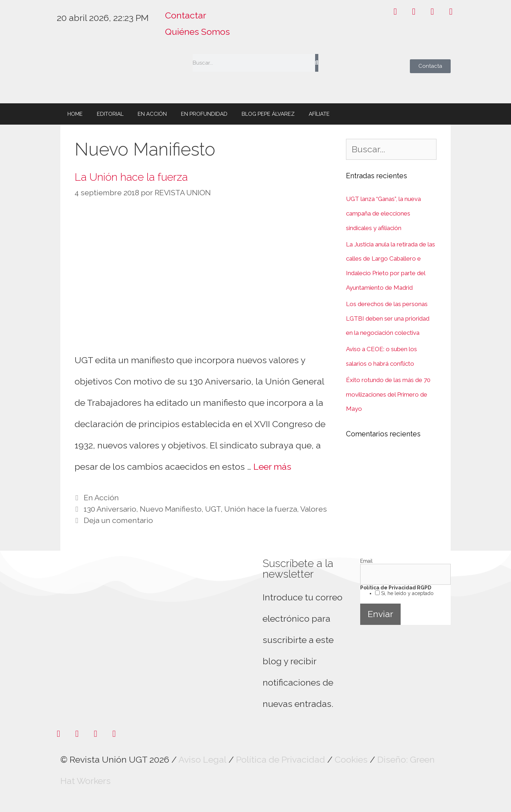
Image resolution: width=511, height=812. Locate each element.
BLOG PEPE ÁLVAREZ (268, 114)
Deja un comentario (118, 520)
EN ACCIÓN (152, 114)
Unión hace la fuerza (261, 509)
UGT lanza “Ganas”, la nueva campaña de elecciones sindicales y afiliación (383, 213)
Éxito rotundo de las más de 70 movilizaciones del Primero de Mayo (388, 394)
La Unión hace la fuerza (131, 177)
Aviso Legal (202, 759)
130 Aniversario (110, 509)
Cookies (351, 759)
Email (366, 561)
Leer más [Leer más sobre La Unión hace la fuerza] (272, 467)
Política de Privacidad (281, 759)
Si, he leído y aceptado (407, 593)
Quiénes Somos (197, 32)
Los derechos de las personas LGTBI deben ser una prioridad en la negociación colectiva (388, 318)
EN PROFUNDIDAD (204, 114)
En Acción (101, 498)
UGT (213, 509)
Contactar (186, 15)
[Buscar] (317, 63)
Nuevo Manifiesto (171, 509)
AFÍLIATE (319, 114)
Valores (314, 509)
